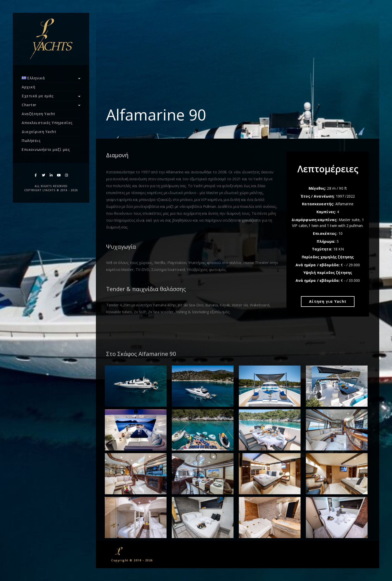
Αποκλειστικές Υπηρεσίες (47, 123)
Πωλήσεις (31, 141)
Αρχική (28, 87)
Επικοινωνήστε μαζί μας (46, 149)
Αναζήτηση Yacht (39, 114)
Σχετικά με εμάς (38, 96)
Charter (29, 105)
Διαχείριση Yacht (39, 132)
